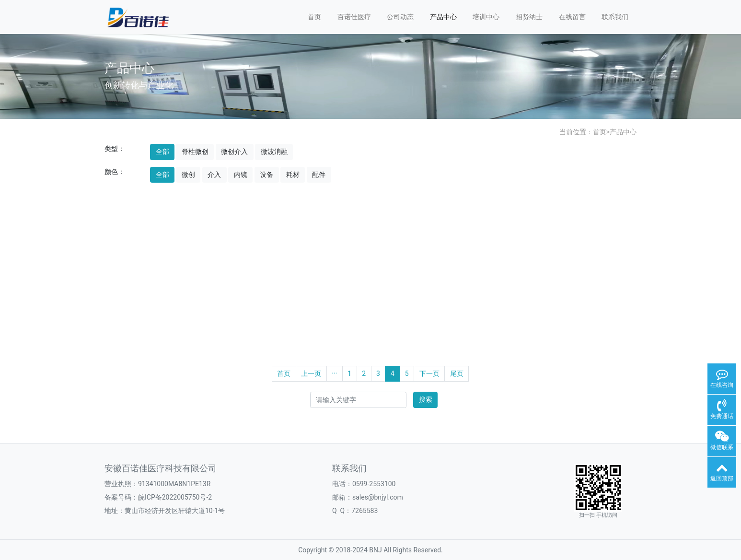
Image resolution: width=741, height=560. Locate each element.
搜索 (426, 399)
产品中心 (443, 17)
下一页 (429, 373)
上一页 (311, 373)
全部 (162, 152)
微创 (188, 175)
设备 (266, 175)
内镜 (241, 175)
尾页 (457, 373)
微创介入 (234, 152)
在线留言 (572, 17)
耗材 (293, 175)
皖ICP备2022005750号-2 (175, 497)
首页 (314, 17)
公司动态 (400, 17)
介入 (214, 175)
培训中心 (486, 17)
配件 (319, 175)
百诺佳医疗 (354, 17)
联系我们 (615, 17)
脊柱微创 (195, 152)
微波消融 (274, 152)
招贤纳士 (529, 17)
